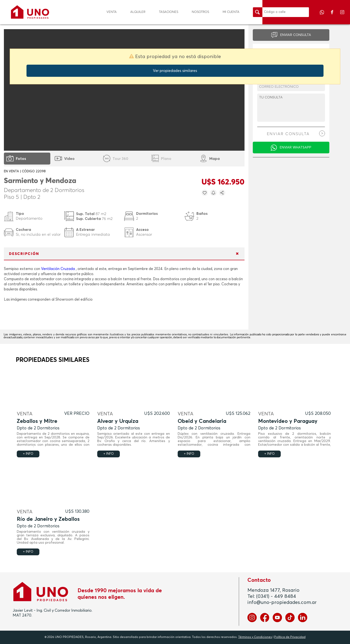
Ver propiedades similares (175, 71)
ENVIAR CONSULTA (296, 35)
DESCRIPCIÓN (24, 254)
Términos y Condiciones (255, 637)
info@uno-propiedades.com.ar (282, 602)
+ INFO (28, 454)
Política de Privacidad (290, 637)
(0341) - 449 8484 (276, 596)
